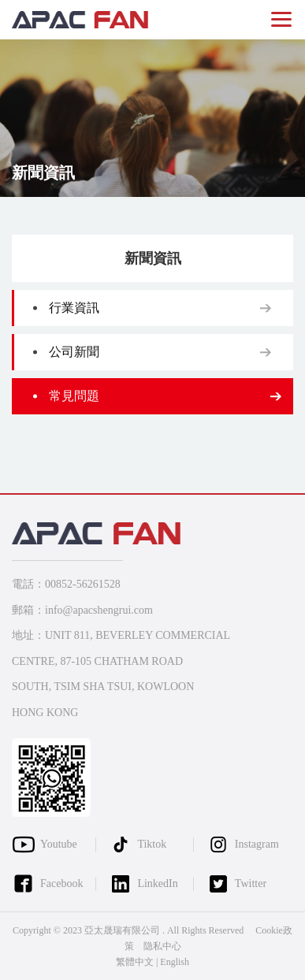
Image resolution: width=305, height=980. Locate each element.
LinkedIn (157, 883)
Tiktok (152, 844)
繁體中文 (135, 962)
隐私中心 (162, 946)
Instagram (257, 844)
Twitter (251, 883)
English (175, 962)
